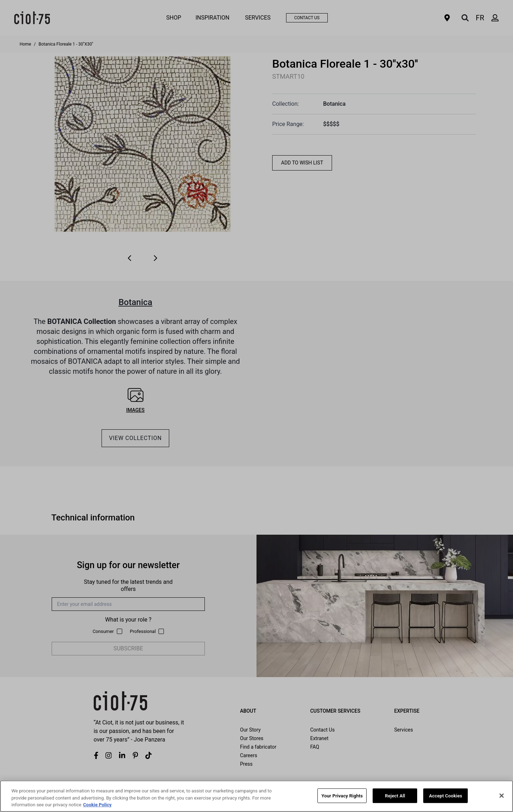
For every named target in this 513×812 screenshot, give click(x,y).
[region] (256, 796)
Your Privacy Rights (342, 795)
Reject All (395, 795)
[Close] (502, 796)
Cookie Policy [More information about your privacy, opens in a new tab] (97, 805)
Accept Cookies (445, 795)
